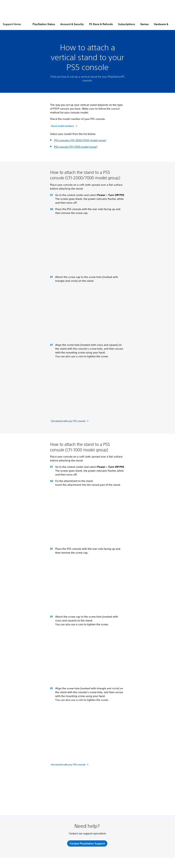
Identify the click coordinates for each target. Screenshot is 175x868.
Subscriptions (127, 24)
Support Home (12, 24)
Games (144, 24)
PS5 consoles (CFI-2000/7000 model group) (80, 140)
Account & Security (72, 24)
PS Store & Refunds (101, 24)
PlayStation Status (44, 24)
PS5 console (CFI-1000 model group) (76, 147)
